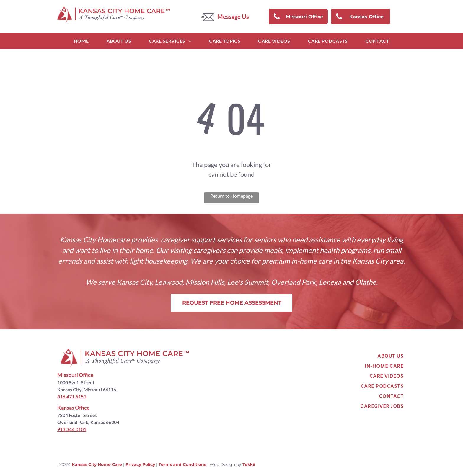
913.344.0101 (72, 429)
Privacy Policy (140, 464)
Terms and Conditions (182, 464)
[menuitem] (81, 41)
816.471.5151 (72, 396)
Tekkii (249, 464)
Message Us (233, 17)
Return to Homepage (231, 196)
